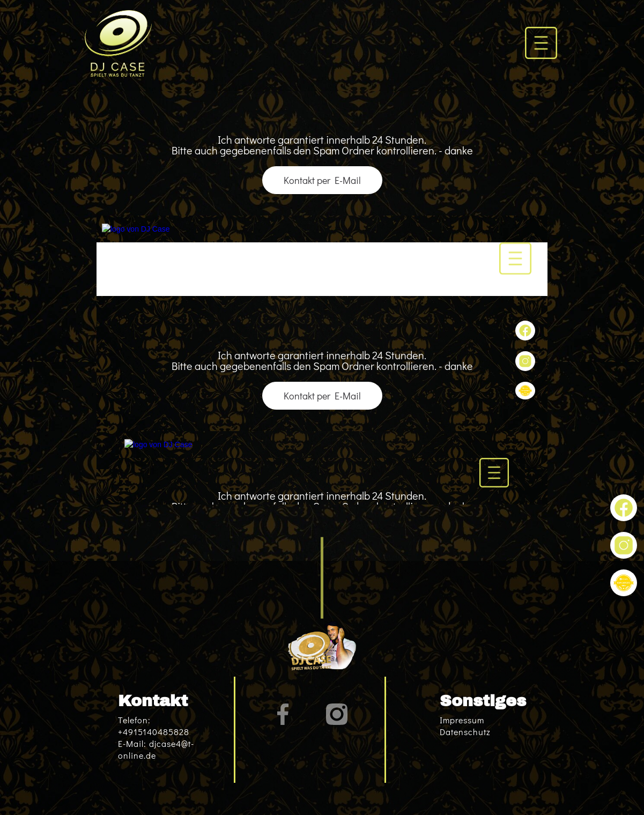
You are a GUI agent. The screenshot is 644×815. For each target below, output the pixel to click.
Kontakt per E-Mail (322, 180)
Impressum (462, 720)
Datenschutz (465, 732)
